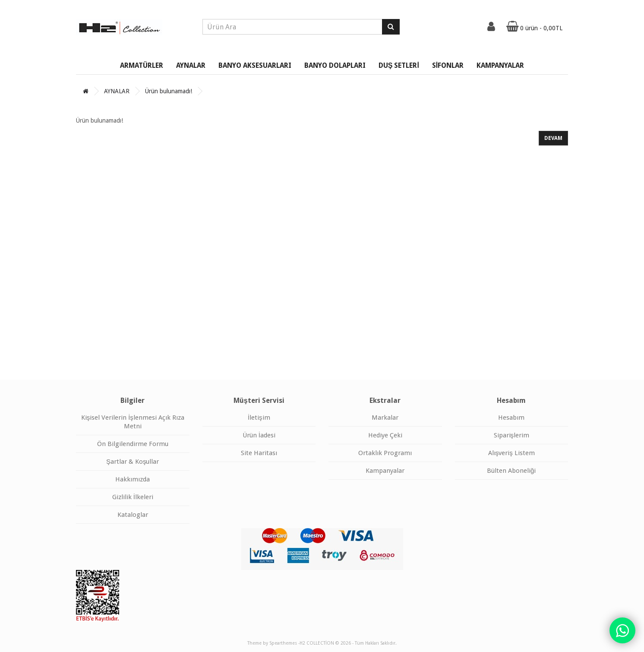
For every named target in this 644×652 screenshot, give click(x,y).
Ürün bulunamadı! (169, 91)
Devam (553, 138)
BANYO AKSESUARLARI (255, 65)
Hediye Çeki (385, 435)
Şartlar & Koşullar (133, 462)
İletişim (259, 418)
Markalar (385, 418)
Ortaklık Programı (385, 453)
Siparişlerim (512, 435)
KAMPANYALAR (500, 65)
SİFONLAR (448, 65)
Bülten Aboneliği (511, 471)
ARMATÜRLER (142, 65)
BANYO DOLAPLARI (335, 65)
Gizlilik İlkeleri (133, 497)
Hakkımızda (133, 479)
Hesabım (511, 418)
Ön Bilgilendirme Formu (133, 444)
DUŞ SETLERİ (399, 65)
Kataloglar (133, 515)
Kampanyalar (385, 471)
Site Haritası (259, 453)
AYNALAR (191, 65)
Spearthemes (283, 643)
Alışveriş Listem (511, 453)
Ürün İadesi (259, 435)
